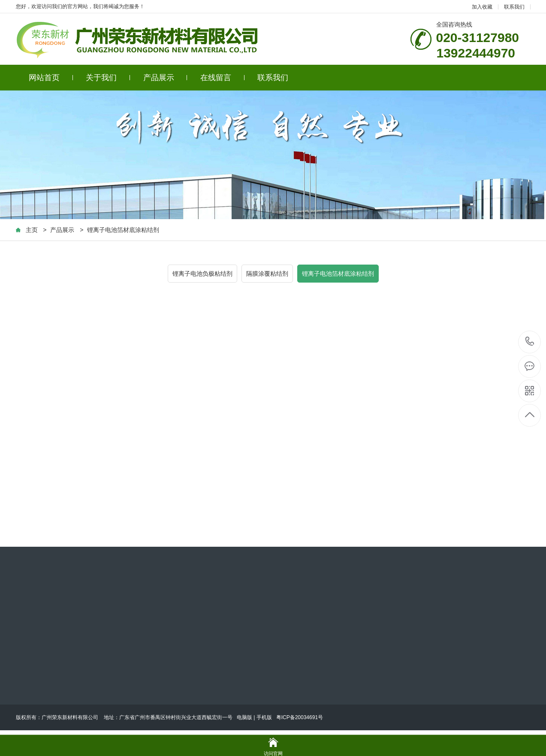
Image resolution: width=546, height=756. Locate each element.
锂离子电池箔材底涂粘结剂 (123, 230)
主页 (32, 230)
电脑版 (244, 717)
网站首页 (51, 78)
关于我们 (108, 78)
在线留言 (222, 78)
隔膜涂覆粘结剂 (267, 274)
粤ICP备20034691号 (300, 717)
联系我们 (514, 7)
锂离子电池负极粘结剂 (202, 274)
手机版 (264, 717)
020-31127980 (530, 342)
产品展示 (165, 78)
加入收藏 (482, 7)
